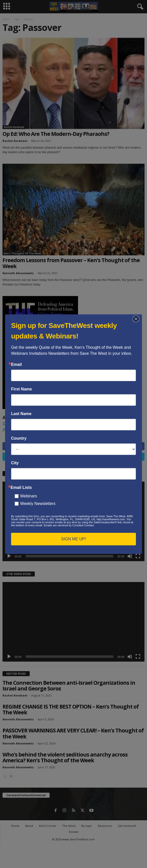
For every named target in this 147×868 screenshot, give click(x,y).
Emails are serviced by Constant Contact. (69, 525)
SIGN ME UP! (74, 539)
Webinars (29, 496)
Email (16, 365)
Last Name (21, 414)
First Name (22, 389)
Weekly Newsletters (38, 504)
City (15, 463)
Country (19, 438)
